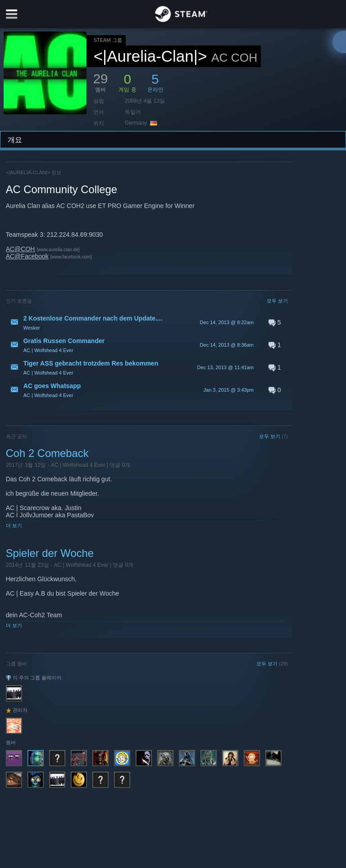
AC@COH (20, 249)
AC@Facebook (27, 256)
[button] (147, 322)
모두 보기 (277, 301)
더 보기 (14, 525)
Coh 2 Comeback (47, 453)
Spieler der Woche (50, 553)
